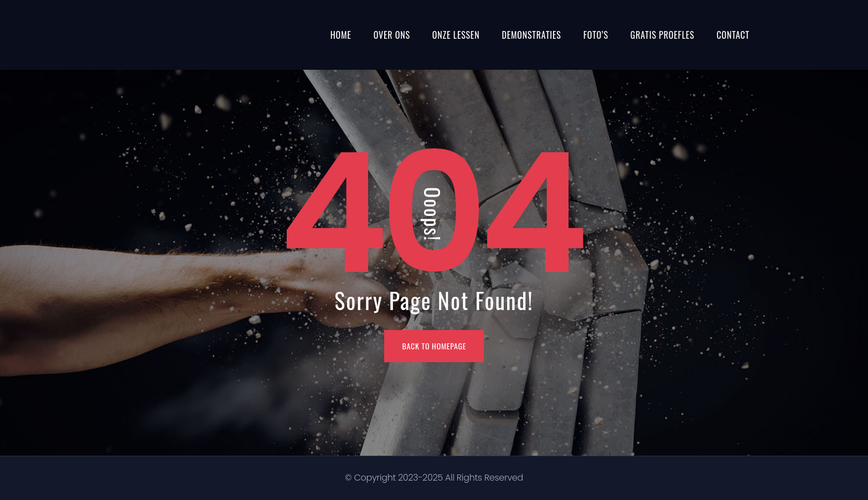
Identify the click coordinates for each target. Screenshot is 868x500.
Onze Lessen (456, 35)
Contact (733, 35)
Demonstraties (531, 35)
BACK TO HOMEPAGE (435, 346)
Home (341, 35)
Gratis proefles (663, 35)
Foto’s (596, 35)
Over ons (392, 35)
